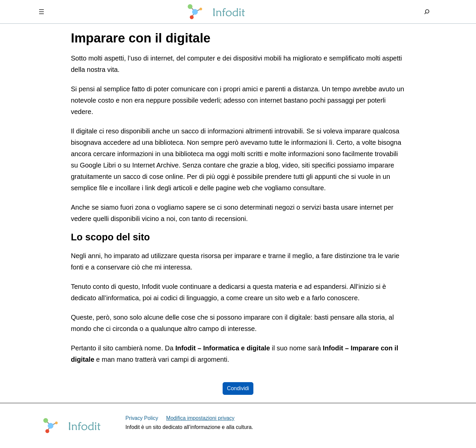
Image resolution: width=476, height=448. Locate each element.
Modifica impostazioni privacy (200, 418)
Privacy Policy (142, 418)
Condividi (238, 388)
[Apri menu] (41, 12)
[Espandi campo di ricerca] (427, 12)
